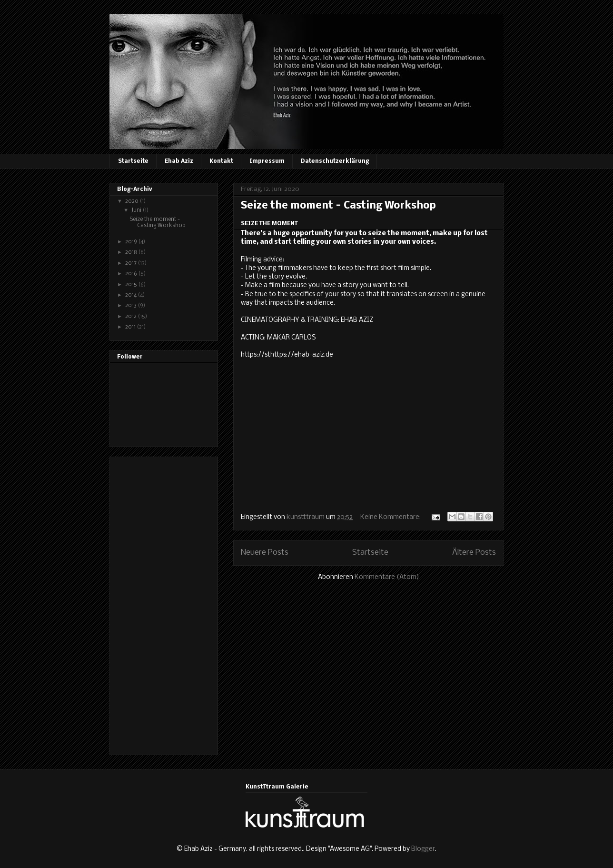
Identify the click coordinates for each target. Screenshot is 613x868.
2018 (132, 252)
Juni (137, 210)
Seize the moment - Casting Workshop (338, 206)
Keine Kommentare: (391, 517)
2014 (132, 295)
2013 (132, 306)
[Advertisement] (155, 603)
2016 (132, 274)
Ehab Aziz (179, 161)
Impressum (267, 161)
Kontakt (221, 161)
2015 (132, 285)
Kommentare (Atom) (387, 577)
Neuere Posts (265, 553)
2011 (131, 327)
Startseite (133, 161)
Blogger (423, 849)
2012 (132, 317)
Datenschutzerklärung (335, 161)
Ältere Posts (474, 553)
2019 (132, 242)
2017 (132, 263)
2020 (133, 201)
